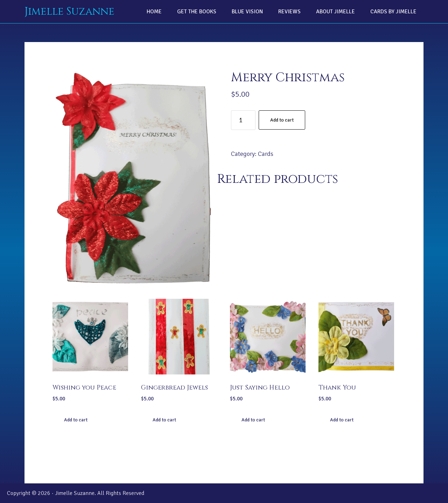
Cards (266, 154)
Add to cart (282, 120)
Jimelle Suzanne (69, 12)
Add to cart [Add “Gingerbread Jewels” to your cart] (164, 420)
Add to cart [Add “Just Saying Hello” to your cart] (253, 420)
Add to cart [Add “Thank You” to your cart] (342, 420)
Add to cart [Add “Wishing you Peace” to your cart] (76, 420)
